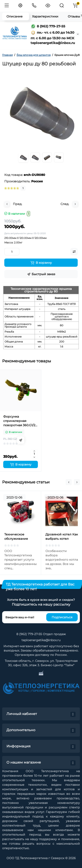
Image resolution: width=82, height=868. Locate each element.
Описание (15, 16)
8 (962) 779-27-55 (48, 26)
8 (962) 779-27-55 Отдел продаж (41, 634)
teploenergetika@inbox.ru (41, 640)
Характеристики (45, 16)
